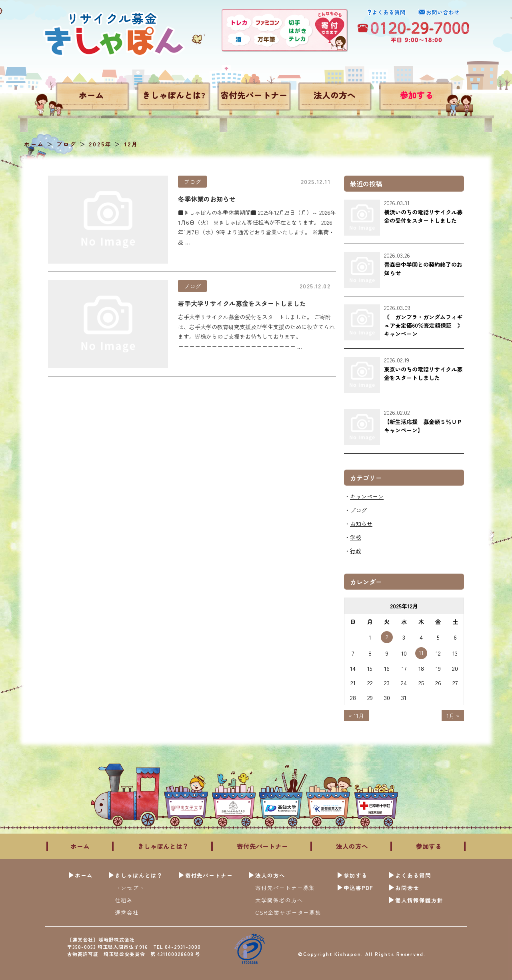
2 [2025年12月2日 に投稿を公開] (387, 637)
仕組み (124, 900)
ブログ (192, 182)
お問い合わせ (443, 12)
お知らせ (361, 524)
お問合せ (407, 888)
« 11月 (356, 716)
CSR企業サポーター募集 (288, 912)
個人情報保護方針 (419, 900)
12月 (131, 144)
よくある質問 (389, 12)
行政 (356, 551)
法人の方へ (335, 95)
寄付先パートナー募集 (285, 888)
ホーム (91, 95)
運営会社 (127, 912)
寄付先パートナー (254, 95)
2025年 (100, 144)
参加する (417, 95)
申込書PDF (358, 888)
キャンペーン (367, 496)
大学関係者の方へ (279, 900)
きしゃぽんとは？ (163, 846)
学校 (356, 537)
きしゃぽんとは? (174, 95)
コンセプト (130, 888)
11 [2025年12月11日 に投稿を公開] (421, 653)
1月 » (453, 716)
